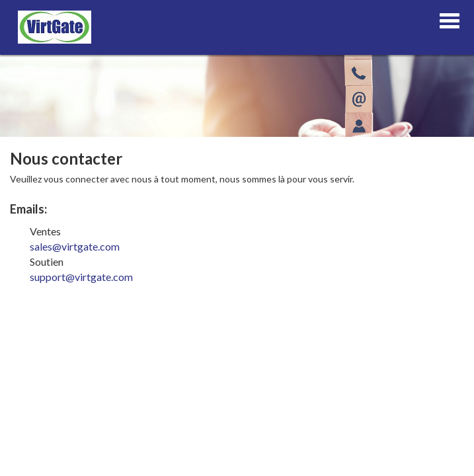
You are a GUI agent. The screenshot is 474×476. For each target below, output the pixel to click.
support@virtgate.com (81, 277)
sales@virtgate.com (75, 246)
